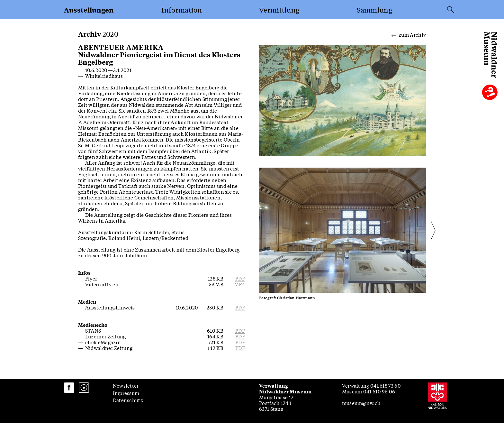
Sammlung (374, 10)
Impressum (126, 393)
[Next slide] (415, 230)
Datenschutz (128, 400)
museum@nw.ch (361, 403)
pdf (240, 278)
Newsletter (126, 385)
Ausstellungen (89, 10)
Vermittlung (279, 10)
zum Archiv (409, 34)
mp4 (240, 284)
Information (182, 10)
